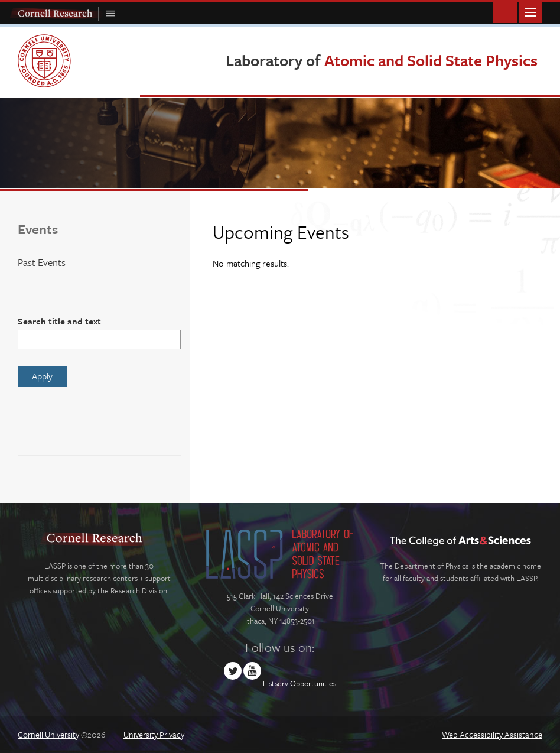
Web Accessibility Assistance (492, 734)
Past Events (42, 262)
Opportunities (313, 683)
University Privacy (154, 734)
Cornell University (48, 734)
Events (38, 229)
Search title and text (59, 321)
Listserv (276, 683)
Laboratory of (382, 60)
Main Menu (530, 12)
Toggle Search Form (505, 12)
